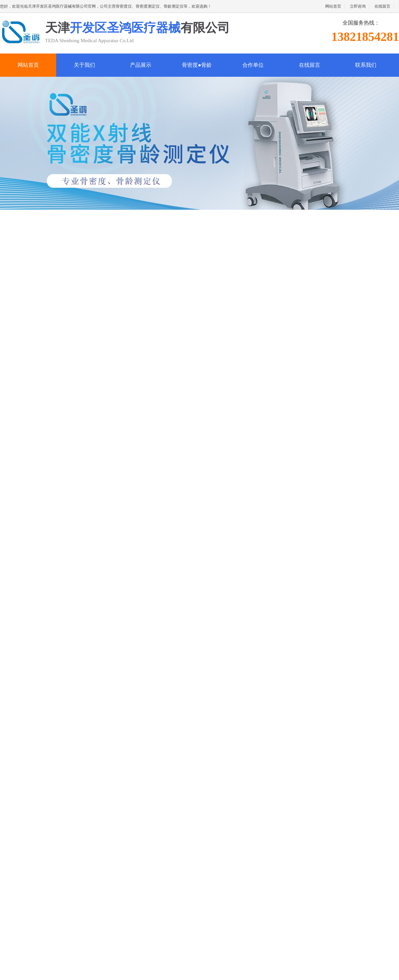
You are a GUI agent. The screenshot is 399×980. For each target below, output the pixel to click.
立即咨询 (358, 6)
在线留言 (382, 6)
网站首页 (333, 6)
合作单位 (253, 65)
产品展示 (141, 65)
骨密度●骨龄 (197, 65)
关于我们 (84, 65)
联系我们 (366, 65)
